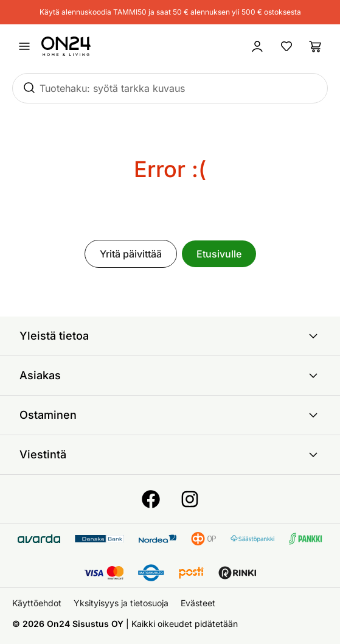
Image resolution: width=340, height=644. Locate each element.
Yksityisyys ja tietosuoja (121, 603)
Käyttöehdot (37, 603)
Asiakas (170, 376)
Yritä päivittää (131, 254)
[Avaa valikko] (24, 46)
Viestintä (170, 455)
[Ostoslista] (316, 46)
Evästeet (198, 603)
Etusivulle (219, 254)
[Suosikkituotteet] (286, 46)
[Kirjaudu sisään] (257, 46)
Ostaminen (170, 415)
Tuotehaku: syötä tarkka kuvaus (112, 88)
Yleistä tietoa (170, 336)
